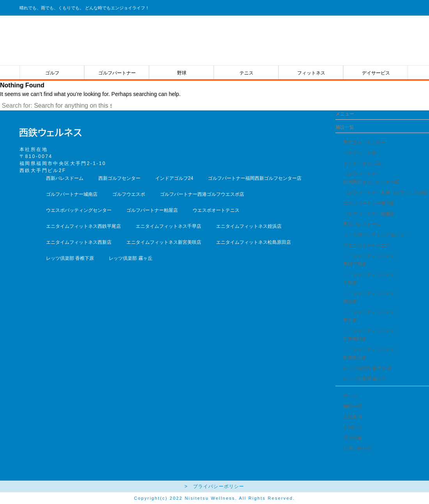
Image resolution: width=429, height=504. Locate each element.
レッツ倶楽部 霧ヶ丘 (365, 379)
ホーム (350, 396)
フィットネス (311, 73)
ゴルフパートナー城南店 (369, 203)
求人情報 (353, 438)
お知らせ (353, 427)
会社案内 (353, 417)
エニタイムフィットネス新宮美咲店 (164, 242)
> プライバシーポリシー (214, 486)
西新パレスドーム (362, 224)
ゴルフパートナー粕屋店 (369, 214)
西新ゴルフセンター (364, 142)
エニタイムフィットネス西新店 (79, 242)
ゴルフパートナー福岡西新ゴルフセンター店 (255, 178)
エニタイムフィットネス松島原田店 (253, 242)
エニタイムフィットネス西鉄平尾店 (83, 226)
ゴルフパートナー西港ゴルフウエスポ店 (385, 193)
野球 (182, 73)
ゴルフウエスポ (360, 153)
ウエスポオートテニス (367, 245)
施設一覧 (353, 406)
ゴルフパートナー (117, 73)
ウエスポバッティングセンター (376, 235)
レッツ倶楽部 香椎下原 (367, 368)
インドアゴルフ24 (362, 163)
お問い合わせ (357, 448)
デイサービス (376, 73)
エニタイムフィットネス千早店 (168, 226)
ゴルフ (52, 73)
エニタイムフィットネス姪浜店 (249, 226)
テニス (246, 73)
